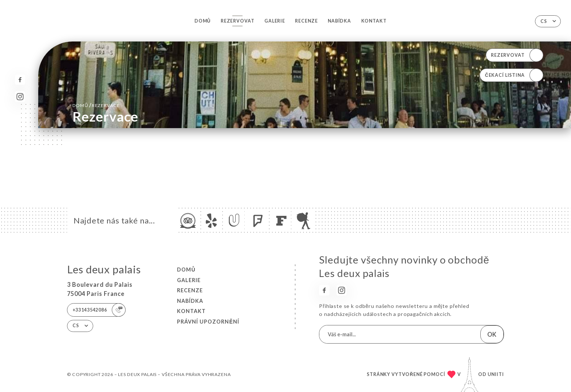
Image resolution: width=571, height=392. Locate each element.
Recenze (306, 21)
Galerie (275, 21)
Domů (202, 21)
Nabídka (339, 21)
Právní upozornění (208, 322)
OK (492, 334)
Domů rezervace (96, 105)
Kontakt (374, 21)
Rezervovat (238, 21)
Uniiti (496, 374)
